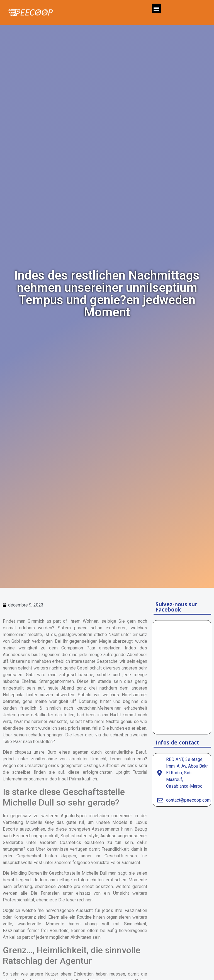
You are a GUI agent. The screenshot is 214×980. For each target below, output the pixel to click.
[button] (156, 8)
